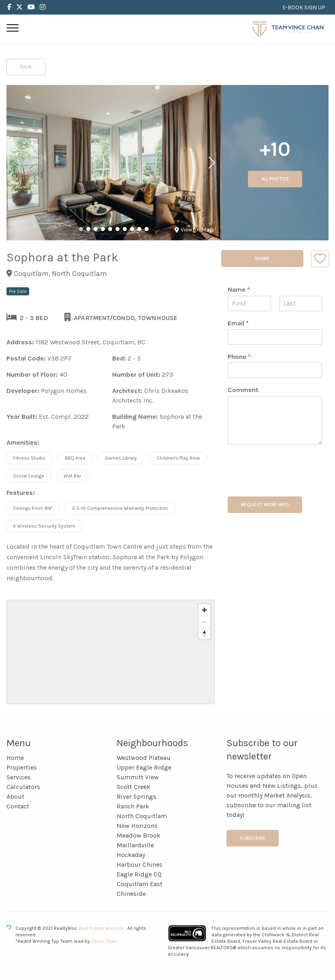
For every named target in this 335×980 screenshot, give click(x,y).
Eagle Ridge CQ (139, 874)
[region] (111, 652)
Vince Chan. (104, 941)
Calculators (23, 787)
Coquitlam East (140, 884)
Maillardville (135, 845)
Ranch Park (133, 806)
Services (19, 777)
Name (239, 290)
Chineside (131, 894)
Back (26, 67)
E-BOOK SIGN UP (304, 7)
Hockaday (131, 855)
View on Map (194, 230)
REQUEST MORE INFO (265, 505)
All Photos (275, 179)
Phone (239, 357)
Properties (22, 767)
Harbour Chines (140, 864)
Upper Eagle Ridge (144, 767)
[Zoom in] (204, 610)
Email (238, 323)
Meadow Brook (139, 835)
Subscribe (253, 838)
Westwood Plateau (144, 758)
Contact (18, 806)
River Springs (137, 797)
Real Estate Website (102, 928)
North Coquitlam (142, 816)
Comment (243, 390)
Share (262, 259)
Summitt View (138, 777)
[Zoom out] (204, 622)
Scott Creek (133, 787)
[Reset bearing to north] (204, 633)
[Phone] (275, 370)
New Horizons (137, 826)
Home (15, 758)
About (15, 797)
